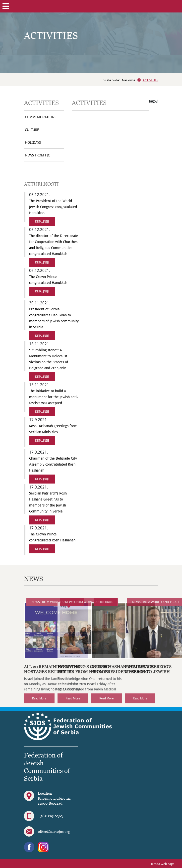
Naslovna (129, 80)
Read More (39, 709)
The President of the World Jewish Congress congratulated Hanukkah (53, 207)
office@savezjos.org (54, 831)
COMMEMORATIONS (41, 117)
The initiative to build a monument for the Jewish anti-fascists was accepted (54, 397)
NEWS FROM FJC (37, 155)
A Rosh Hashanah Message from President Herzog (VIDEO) (122, 682)
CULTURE (32, 130)
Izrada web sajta (163, 864)
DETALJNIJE (42, 222)
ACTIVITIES (151, 80)
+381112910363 (50, 816)
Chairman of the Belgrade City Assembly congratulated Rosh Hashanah (53, 464)
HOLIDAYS (33, 142)
